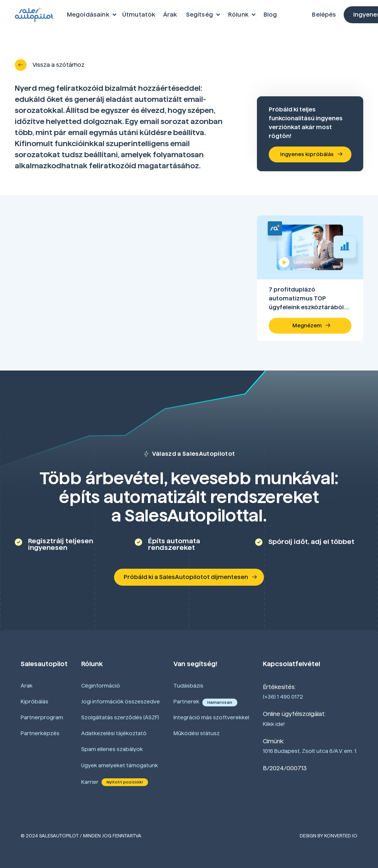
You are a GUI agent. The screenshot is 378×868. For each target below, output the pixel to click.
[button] (90, 15)
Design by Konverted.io (329, 836)
